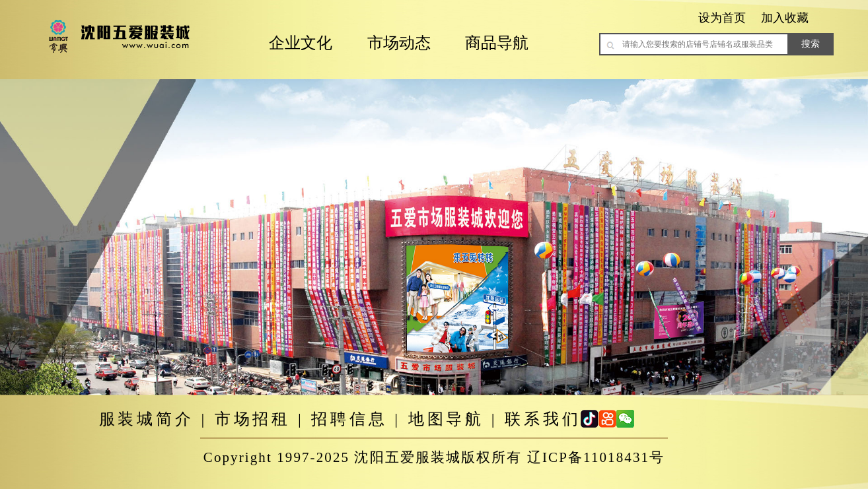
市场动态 (399, 43)
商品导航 (497, 43)
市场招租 (253, 419)
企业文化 (301, 43)
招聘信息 (349, 419)
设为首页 (722, 18)
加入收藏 (785, 18)
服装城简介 (147, 419)
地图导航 (446, 419)
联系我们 (543, 419)
